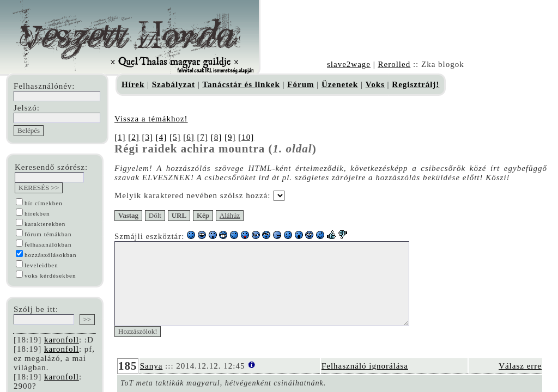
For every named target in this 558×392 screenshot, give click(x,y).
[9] (230, 137)
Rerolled (394, 64)
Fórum (301, 84)
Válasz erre (520, 382)
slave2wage (349, 64)
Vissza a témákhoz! (151, 119)
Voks (375, 84)
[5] (175, 137)
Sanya (151, 382)
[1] (120, 137)
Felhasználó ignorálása (365, 382)
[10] (246, 137)
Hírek (133, 84)
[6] (189, 137)
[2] (134, 137)
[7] (203, 137)
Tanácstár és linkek (241, 84)
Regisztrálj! (416, 84)
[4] (162, 137)
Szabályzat (174, 84)
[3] (148, 137)
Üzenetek (340, 84)
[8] (217, 137)
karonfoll (62, 340)
